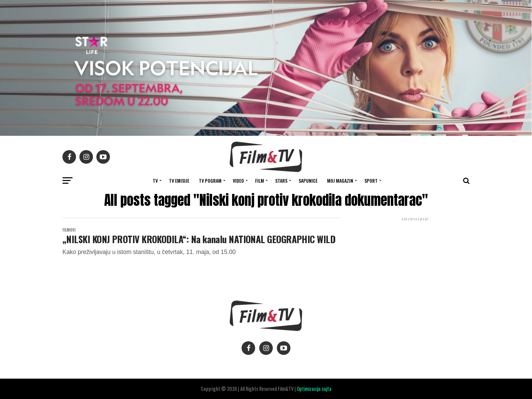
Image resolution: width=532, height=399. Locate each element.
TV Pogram (210, 180)
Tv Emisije (179, 180)
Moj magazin (340, 180)
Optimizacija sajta (314, 389)
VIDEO (238, 180)
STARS (281, 180)
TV (155, 180)
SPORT (371, 180)
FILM (260, 180)
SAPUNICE (308, 180)
